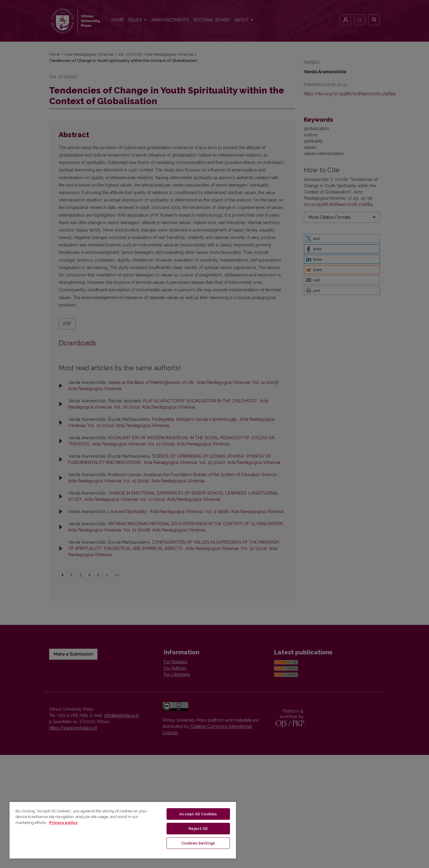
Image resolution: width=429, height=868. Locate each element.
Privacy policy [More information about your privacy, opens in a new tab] (63, 823)
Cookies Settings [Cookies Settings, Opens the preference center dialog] (198, 843)
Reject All (198, 829)
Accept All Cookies (198, 814)
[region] (123, 830)
